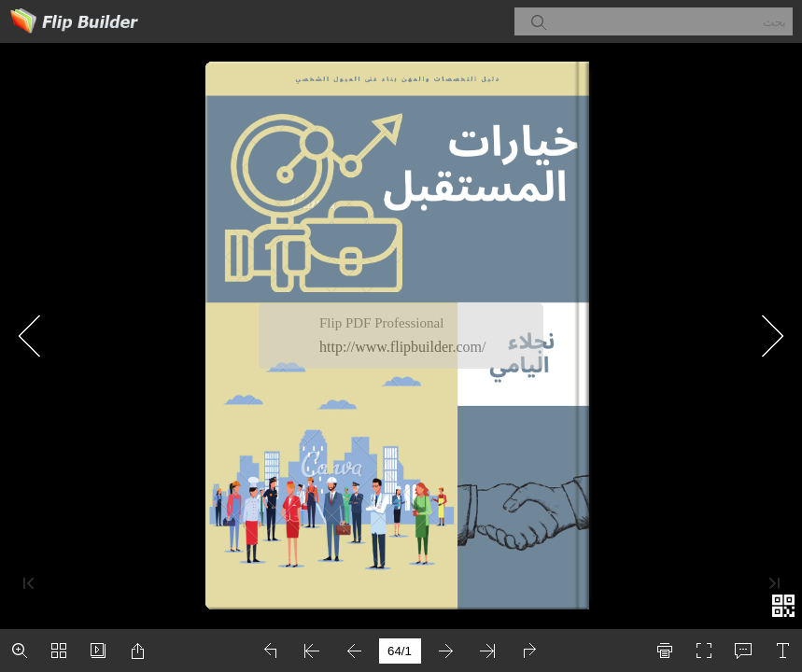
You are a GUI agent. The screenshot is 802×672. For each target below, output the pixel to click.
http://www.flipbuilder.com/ (403, 347)
